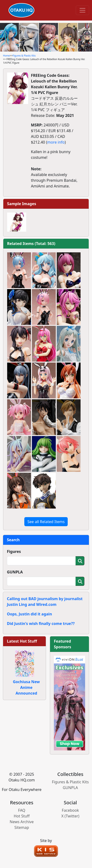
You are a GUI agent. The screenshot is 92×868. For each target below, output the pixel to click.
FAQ (22, 810)
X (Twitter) (70, 816)
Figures (14, 551)
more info (56, 142)
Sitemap (22, 827)
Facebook (70, 810)
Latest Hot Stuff (22, 641)
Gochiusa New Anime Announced (26, 687)
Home (6, 56)
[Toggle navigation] (82, 10)
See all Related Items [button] (46, 522)
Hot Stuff (22, 816)
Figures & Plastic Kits (24, 56)
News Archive (22, 822)
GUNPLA (15, 572)
